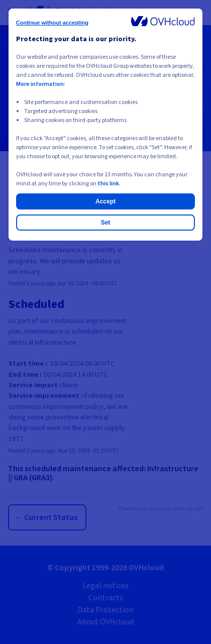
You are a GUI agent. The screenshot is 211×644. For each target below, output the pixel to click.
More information (40, 84)
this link (108, 184)
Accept (105, 201)
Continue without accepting (52, 23)
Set (106, 223)
